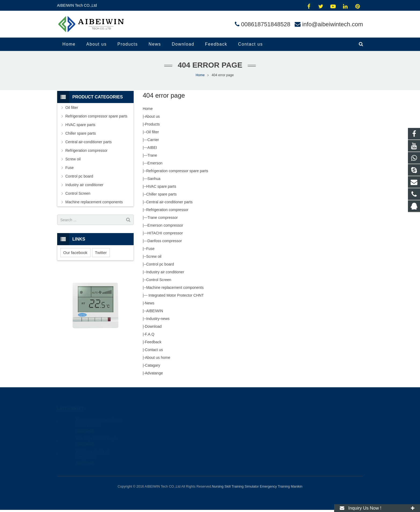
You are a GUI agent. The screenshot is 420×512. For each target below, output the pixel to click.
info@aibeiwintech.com (333, 24)
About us (152, 116)
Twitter (101, 253)
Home (148, 109)
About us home (158, 358)
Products (152, 124)
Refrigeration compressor (167, 210)
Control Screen (159, 280)
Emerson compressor (165, 225)
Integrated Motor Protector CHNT (176, 295)
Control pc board (160, 264)
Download (153, 326)
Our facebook (75, 253)
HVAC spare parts (161, 186)
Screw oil (154, 256)
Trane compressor (162, 218)
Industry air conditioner (165, 272)
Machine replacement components (175, 288)
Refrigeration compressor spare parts (177, 171)
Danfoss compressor (165, 241)
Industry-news (158, 319)
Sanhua (154, 179)
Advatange (154, 373)
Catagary (153, 365)
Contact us (154, 350)
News (150, 303)
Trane (152, 155)
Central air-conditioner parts (169, 202)
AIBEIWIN (155, 311)
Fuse (150, 249)
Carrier (153, 140)
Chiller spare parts (162, 194)
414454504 (229, 420)
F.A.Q (150, 334)
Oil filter (153, 132)
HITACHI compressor (165, 233)
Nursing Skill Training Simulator (235, 487)
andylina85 (228, 451)
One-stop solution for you (97, 432)
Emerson (155, 163)
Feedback (153, 342)
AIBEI (152, 148)
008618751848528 (266, 24)
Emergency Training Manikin (281, 487)
